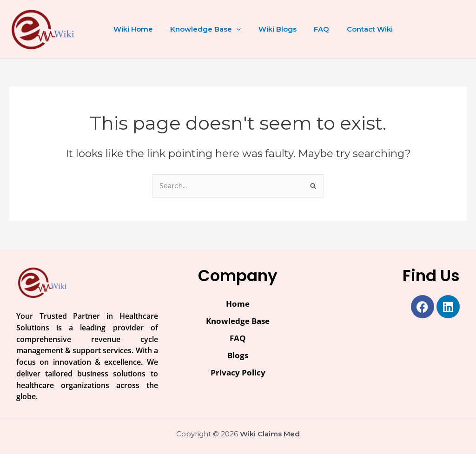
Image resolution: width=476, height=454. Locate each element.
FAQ (309, 29)
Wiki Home (131, 29)
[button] (231, 29)
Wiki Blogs (269, 29)
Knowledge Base (200, 29)
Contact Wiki (354, 29)
